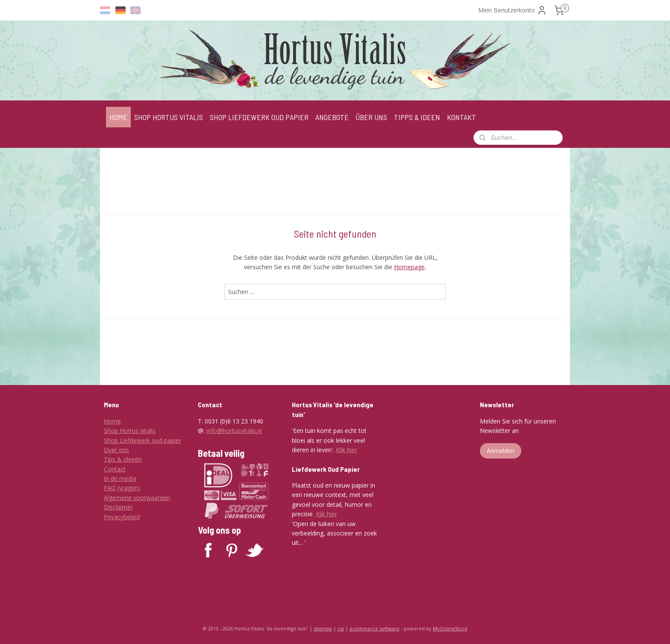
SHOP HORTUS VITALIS (169, 117)
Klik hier (347, 450)
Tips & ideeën (123, 459)
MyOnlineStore (450, 628)
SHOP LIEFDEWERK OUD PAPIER (259, 117)
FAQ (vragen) (122, 488)
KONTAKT (461, 117)
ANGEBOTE (332, 117)
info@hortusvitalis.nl (234, 431)
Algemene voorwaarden (137, 498)
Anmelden (501, 451)
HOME (118, 117)
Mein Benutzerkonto (513, 10)
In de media (120, 478)
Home (112, 421)
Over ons (116, 450)
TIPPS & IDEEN (417, 117)
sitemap (323, 628)
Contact (115, 469)
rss (341, 628)
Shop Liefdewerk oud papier (143, 440)
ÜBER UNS (371, 117)
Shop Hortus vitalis (130, 431)
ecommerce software (375, 628)
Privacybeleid (122, 517)
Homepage (409, 267)
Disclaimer (118, 507)
